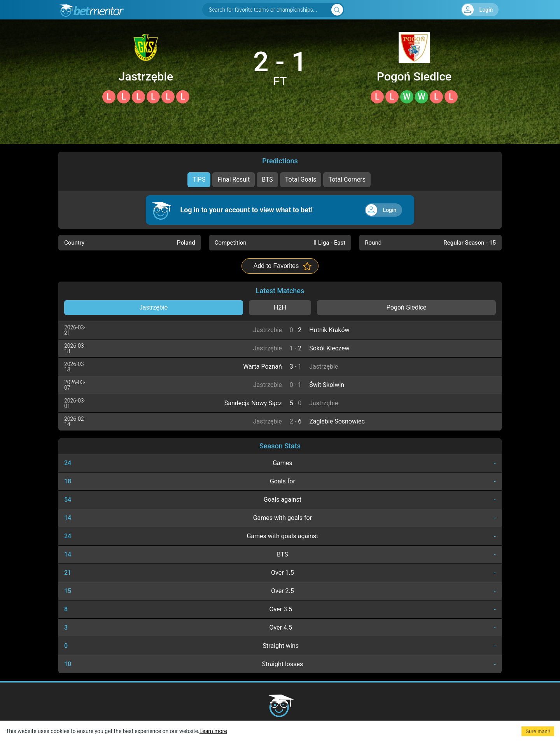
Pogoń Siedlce (414, 77)
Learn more (213, 731)
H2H (280, 307)
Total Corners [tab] (347, 179)
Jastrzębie (146, 77)
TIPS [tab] (199, 179)
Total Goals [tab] (301, 179)
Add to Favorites (276, 266)
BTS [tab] (267, 179)
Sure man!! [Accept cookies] (538, 731)
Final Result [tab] (234, 179)
